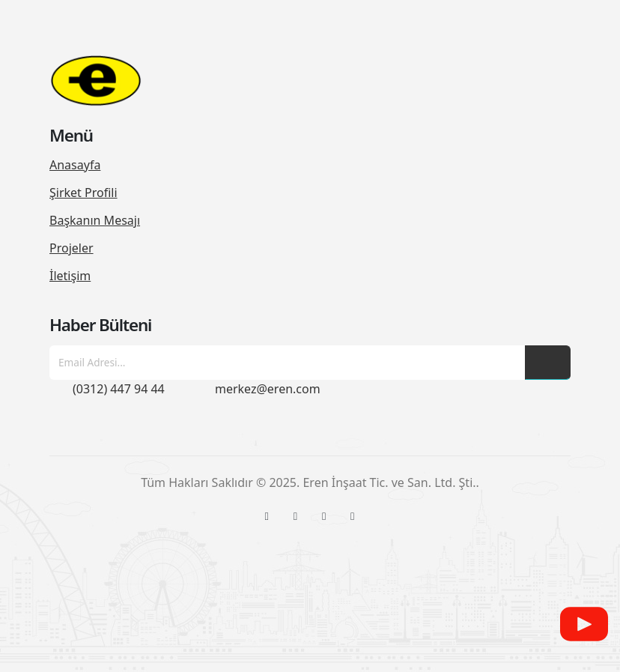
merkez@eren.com (268, 389)
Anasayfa (75, 165)
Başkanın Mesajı (95, 220)
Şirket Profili (83, 193)
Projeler (72, 248)
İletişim (70, 276)
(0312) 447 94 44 (119, 389)
